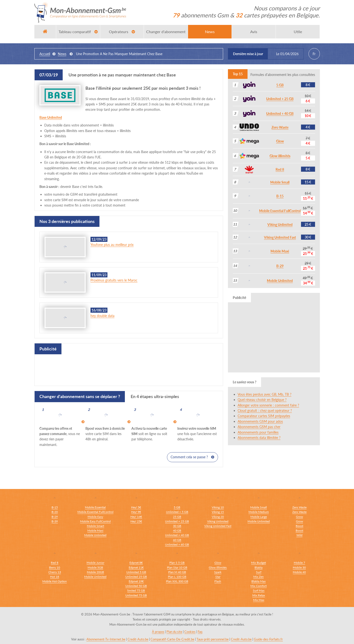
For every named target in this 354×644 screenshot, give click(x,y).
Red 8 (280, 169)
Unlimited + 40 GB (280, 114)
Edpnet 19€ (136, 581)
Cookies (190, 632)
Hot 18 (55, 576)
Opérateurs (122, 32)
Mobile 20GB (95, 572)
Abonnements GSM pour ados (260, 421)
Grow (299, 516)
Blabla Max (259, 581)
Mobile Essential (95, 507)
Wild (299, 535)
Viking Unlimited (280, 225)
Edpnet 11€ (136, 567)
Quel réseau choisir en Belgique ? (262, 400)
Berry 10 (55, 567)
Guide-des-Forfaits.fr (268, 639)
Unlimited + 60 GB (177, 544)
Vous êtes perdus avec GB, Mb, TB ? (264, 394)
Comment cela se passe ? (192, 457)
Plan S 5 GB (177, 563)
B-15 (280, 196)
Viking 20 (218, 516)
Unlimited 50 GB (136, 586)
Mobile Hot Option (55, 581)
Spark (218, 572)
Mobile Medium (259, 512)
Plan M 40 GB (177, 572)
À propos (158, 632)
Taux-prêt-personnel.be (213, 639)
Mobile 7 (299, 563)
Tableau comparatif (78, 32)
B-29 (280, 266)
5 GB (280, 85)
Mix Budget (259, 563)
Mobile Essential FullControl (280, 211)
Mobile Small (280, 182)
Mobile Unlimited (280, 281)
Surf (259, 572)
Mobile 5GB (95, 567)
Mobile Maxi (280, 251)
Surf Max (259, 590)
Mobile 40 (299, 572)
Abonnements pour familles (258, 432)
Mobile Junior (95, 563)
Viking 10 (218, 507)
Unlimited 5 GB (136, 572)
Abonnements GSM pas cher (259, 427)
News (210, 32)
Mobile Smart (95, 526)
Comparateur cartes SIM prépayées (264, 416)
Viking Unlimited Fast (280, 237)
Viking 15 (218, 512)
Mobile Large (259, 516)
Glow (280, 141)
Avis (254, 32)
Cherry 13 (55, 572)
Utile (298, 32)
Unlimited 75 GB (136, 595)
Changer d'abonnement (166, 32)
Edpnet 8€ (136, 563)
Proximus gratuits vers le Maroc (114, 280)
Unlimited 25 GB (136, 576)
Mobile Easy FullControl (95, 521)
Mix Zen (259, 576)
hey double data (102, 316)
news (62, 54)
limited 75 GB (136, 590)
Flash (218, 581)
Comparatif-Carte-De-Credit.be (172, 639)
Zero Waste (280, 127)
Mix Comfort (259, 586)
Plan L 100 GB (177, 576)
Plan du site (174, 632)
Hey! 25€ (136, 521)
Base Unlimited (51, 117)
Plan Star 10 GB (177, 567)
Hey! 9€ (136, 512)
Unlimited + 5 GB (177, 512)
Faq (200, 632)
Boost (299, 526)
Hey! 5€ (136, 507)
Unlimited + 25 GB (280, 99)
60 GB (177, 540)
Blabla (259, 567)
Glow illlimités (280, 156)
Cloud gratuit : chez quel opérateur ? (265, 411)
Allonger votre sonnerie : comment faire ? (268, 405)
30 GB (177, 526)
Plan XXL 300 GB (177, 581)
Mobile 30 (299, 567)
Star (218, 576)
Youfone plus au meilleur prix (112, 245)
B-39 (55, 521)
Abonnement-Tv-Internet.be (106, 639)
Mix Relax (259, 595)
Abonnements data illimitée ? (259, 438)
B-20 (55, 512)
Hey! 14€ (136, 516)
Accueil (45, 54)
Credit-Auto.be (138, 639)
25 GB (177, 516)
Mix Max (259, 600)
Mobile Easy (95, 516)
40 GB (177, 530)
